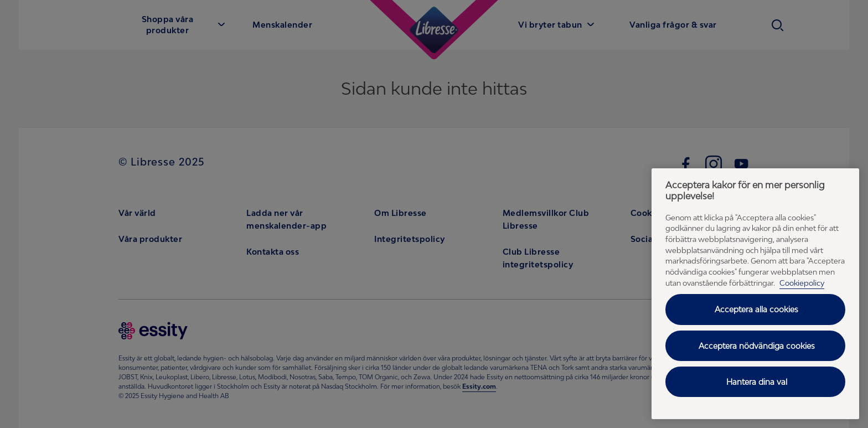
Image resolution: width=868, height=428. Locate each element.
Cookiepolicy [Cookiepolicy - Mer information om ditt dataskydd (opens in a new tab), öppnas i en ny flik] (802, 283)
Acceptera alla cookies (756, 309)
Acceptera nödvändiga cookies (757, 346)
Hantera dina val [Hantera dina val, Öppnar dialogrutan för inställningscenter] (757, 382)
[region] (755, 294)
